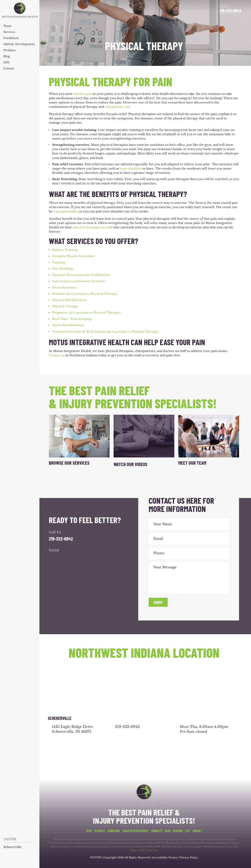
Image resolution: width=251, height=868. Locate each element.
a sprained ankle (65, 211)
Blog (7, 56)
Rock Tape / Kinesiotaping (72, 319)
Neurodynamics (64, 287)
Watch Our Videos (130, 464)
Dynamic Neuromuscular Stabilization (81, 275)
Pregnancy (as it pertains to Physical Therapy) (86, 312)
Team (7, 26)
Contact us (57, 355)
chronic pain (83, 94)
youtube (74, 558)
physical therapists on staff (93, 227)
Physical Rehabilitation (69, 300)
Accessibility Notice (165, 858)
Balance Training (65, 250)
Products (10, 50)
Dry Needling (62, 269)
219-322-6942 (230, 11)
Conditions (11, 38)
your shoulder (131, 168)
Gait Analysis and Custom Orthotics (79, 281)
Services (9, 32)
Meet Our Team (192, 463)
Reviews (178, 831)
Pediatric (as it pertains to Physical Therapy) (85, 294)
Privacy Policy (189, 858)
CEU (7, 63)
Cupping (59, 262)
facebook (53, 558)
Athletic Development (19, 44)
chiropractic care (117, 107)
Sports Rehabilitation (68, 325)
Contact (9, 69)
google (63, 558)
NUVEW (95, 858)
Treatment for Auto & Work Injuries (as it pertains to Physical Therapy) (105, 332)
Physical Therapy (65, 306)
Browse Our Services (69, 463)
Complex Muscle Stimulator (73, 256)
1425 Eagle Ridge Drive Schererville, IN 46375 (72, 729)
